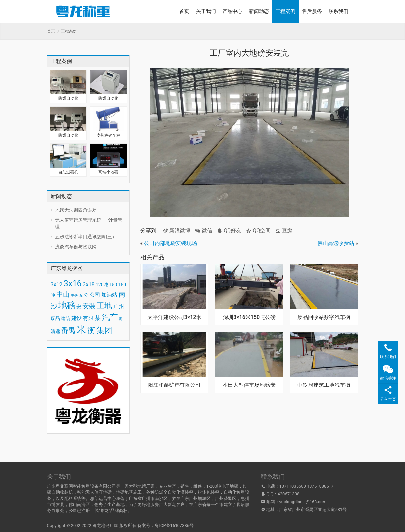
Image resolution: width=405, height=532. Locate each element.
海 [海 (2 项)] (121, 319)
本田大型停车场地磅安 (249, 385)
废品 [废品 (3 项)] (55, 318)
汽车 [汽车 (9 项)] (110, 317)
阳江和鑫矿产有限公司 (174, 385)
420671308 (289, 494)
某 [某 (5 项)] (98, 318)
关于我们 (206, 11)
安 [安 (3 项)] (79, 307)
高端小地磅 (108, 172)
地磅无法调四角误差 (76, 210)
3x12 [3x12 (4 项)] (57, 285)
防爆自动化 (68, 98)
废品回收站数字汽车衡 (324, 317)
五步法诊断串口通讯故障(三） (86, 237)
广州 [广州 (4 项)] (119, 306)
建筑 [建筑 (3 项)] (66, 318)
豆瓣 (284, 231)
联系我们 (338, 11)
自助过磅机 (68, 172)
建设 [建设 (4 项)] (76, 318)
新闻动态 (259, 11)
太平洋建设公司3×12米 (175, 317)
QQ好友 (229, 231)
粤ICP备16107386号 (174, 526)
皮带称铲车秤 (108, 135)
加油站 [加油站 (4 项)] (109, 295)
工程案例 (285, 11)
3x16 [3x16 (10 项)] (73, 284)
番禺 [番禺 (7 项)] (68, 331)
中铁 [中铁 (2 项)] (74, 296)
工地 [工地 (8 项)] (104, 306)
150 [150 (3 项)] (113, 285)
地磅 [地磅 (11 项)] (67, 305)
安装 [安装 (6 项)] (89, 306)
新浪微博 (177, 231)
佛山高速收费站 (336, 243)
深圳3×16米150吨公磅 (249, 317)
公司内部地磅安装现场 (171, 243)
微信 (204, 231)
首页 (184, 11)
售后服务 (312, 11)
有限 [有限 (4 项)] (88, 318)
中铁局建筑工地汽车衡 (324, 385)
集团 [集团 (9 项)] (104, 330)
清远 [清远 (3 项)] (55, 331)
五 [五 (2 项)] (81, 296)
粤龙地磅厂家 (105, 526)
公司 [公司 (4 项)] (95, 295)
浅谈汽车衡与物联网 (76, 247)
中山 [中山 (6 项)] (63, 294)
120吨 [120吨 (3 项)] (102, 285)
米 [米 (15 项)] (81, 330)
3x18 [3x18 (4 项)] (89, 285)
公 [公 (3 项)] (86, 295)
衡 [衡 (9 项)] (91, 330)
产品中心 (232, 11)
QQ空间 (258, 231)
